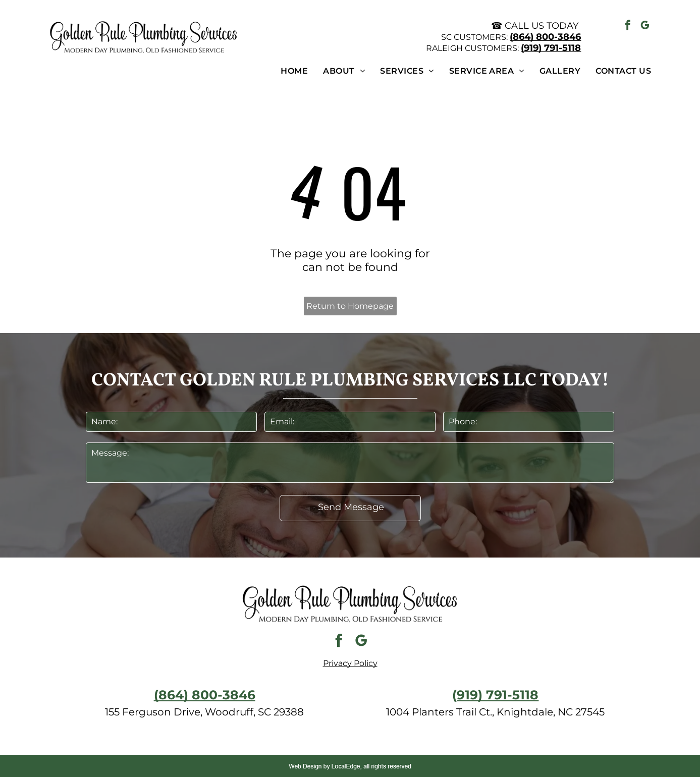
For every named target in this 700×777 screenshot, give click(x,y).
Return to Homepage (350, 306)
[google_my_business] (645, 26)
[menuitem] (287, 71)
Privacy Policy (350, 663)
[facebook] (628, 26)
